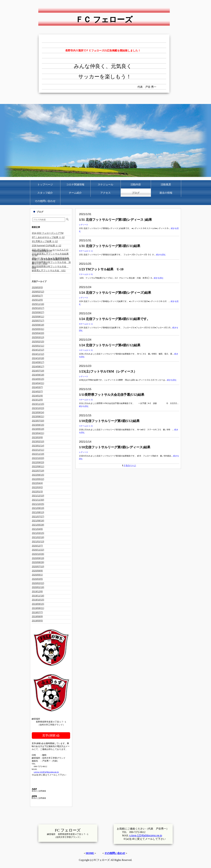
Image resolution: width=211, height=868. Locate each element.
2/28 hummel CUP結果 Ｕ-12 (47, 246)
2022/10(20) (38, 458)
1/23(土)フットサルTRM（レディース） (108, 371)
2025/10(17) (38, 308)
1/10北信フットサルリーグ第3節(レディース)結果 (115, 447)
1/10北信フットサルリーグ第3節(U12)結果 (109, 421)
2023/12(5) (37, 400)
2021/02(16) (38, 537)
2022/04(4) (37, 483)
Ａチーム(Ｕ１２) (86, 350)
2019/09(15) (38, 604)
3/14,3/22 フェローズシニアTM (48, 233)
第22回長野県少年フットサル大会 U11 (50, 267)
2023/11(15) (38, 404)
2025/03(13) (38, 337)
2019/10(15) (38, 600)
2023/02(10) (38, 441)
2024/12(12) (38, 350)
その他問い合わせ (115, 853)
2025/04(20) (38, 333)
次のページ (131, 465)
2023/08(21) (38, 416)
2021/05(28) (38, 525)
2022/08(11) (38, 466)
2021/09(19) (38, 508)
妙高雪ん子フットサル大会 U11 (49, 271)
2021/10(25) (38, 504)
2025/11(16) (38, 304)
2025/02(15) (38, 342)
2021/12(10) (38, 496)
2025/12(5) (37, 300)
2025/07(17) (38, 321)
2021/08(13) (38, 512)
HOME (90, 853)
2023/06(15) (38, 425)
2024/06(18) (38, 375)
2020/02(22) (38, 583)
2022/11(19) (38, 454)
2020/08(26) (38, 562)
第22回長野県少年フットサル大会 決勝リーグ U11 (51, 263)
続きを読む (161, 255)
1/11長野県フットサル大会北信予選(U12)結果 (112, 395)
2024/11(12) (38, 354)
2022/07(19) (38, 471)
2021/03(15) (38, 533)
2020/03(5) (37, 579)
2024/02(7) (37, 392)
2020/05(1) (37, 575)
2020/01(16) (38, 587)
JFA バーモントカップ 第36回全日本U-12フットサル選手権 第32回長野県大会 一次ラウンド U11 (51, 259)
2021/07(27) (38, 517)
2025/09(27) (38, 312)
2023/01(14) (38, 446)
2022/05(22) (38, 479)
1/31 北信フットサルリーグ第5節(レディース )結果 (115, 220)
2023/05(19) (38, 429)
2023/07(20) (38, 421)
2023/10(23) (38, 408)
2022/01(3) (37, 492)
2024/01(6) (37, 396)
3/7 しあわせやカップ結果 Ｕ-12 (48, 237)
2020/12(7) (37, 546)
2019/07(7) (37, 612)
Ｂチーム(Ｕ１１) (86, 251)
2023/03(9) (37, 437)
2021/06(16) (38, 521)
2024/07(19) (38, 371)
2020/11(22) (38, 550)
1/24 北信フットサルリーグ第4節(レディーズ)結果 (115, 293)
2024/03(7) (37, 387)
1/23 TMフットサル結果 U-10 (101, 269)
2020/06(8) (37, 571)
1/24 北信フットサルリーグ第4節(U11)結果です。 (115, 319)
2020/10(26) (38, 554)
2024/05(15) (38, 379)
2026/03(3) (37, 287)
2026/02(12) (38, 292)
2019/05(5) (37, 621)
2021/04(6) (37, 529)
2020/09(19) (38, 558)
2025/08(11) (38, 317)
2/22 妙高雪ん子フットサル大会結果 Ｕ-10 (50, 254)
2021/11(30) (38, 500)
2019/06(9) (37, 616)
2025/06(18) (38, 325)
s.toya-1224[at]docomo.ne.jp (46, 772)
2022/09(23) (38, 462)
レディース (84, 225)
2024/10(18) (38, 358)
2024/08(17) (38, 367)
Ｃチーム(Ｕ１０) (86, 274)
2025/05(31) (38, 329)
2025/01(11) (38, 346)
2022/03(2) (37, 487)
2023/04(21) (38, 433)
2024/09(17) (38, 362)
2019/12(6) (37, 591)
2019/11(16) (38, 596)
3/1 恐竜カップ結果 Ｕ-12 (45, 241)
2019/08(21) (38, 608)
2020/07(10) (38, 567)
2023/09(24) (38, 412)
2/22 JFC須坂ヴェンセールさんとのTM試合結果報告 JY (50, 250)
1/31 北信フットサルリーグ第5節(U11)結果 (110, 246)
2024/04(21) (38, 383)
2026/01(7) (37, 296)
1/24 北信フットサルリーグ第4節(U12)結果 (110, 345)
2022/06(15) (38, 475)
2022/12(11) (38, 450)
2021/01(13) (38, 542)
